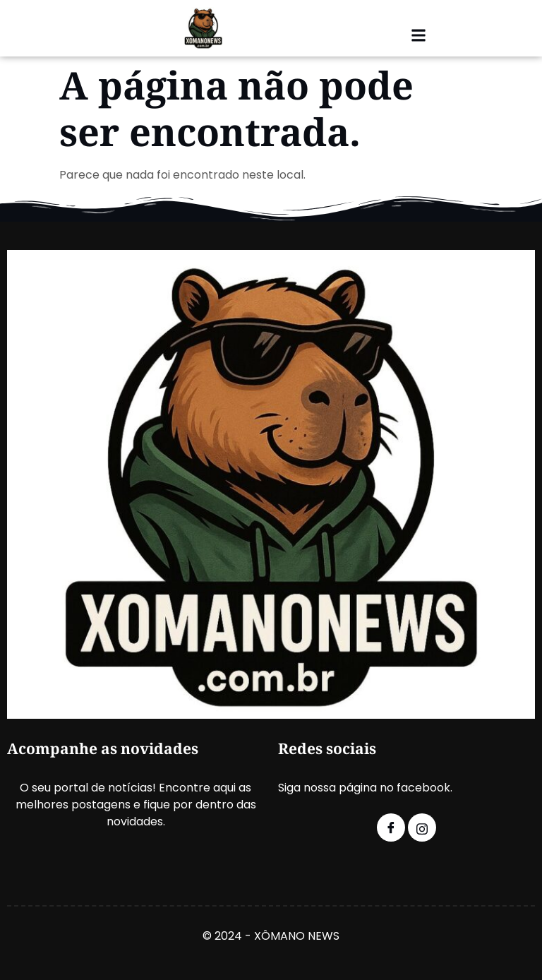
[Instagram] (422, 827)
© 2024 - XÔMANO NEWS (271, 936)
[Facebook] (391, 827)
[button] (418, 36)
